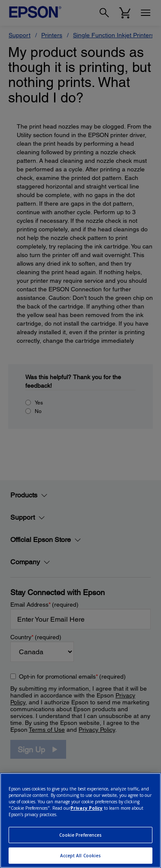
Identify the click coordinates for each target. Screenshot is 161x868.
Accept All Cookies (81, 856)
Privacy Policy (87, 808)
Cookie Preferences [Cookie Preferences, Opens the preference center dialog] (81, 835)
